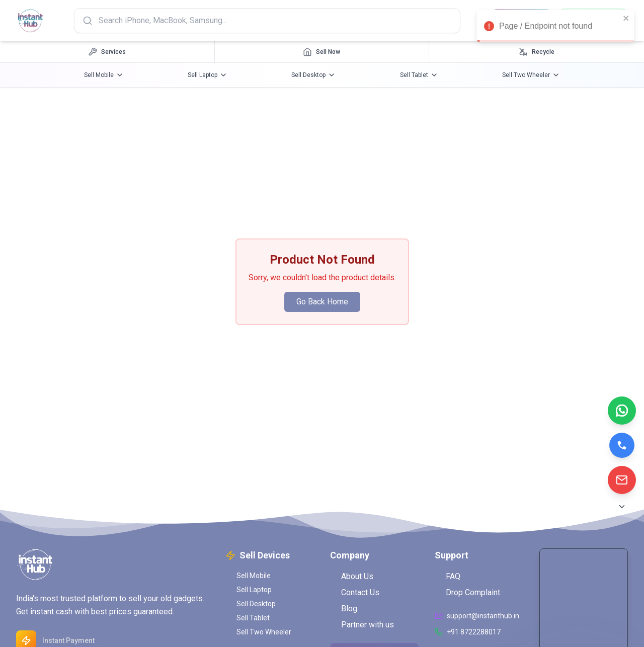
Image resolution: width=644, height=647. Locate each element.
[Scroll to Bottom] (622, 507)
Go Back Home (322, 302)
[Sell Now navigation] (322, 52)
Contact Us (355, 592)
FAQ (448, 576)
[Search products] (268, 21)
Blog (344, 609)
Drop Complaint (467, 592)
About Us (352, 576)
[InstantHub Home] (30, 21)
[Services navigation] (107, 52)
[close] (626, 18)
